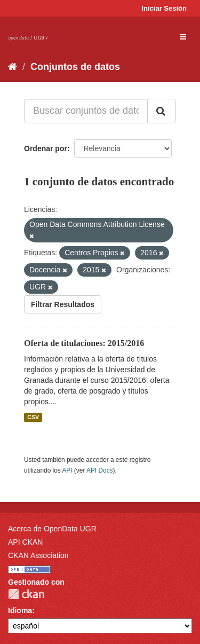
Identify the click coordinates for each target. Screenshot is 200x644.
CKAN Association (38, 555)
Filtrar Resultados (63, 304)
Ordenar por (46, 148)
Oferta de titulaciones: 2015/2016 (84, 343)
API (67, 470)
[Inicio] (13, 67)
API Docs (100, 470)
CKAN (26, 594)
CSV (33, 417)
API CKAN (25, 542)
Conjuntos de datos (75, 67)
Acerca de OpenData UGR (52, 529)
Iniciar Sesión (164, 8)
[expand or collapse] (183, 37)
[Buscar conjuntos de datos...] (86, 111)
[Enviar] (162, 111)
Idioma (20, 610)
